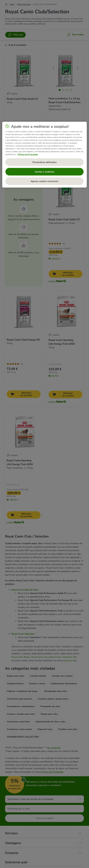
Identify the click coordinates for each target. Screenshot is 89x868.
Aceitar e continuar (45, 172)
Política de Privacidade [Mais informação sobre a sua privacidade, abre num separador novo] (28, 154)
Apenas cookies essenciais (44, 181)
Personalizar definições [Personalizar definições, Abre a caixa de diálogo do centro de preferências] (45, 162)
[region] (44, 155)
